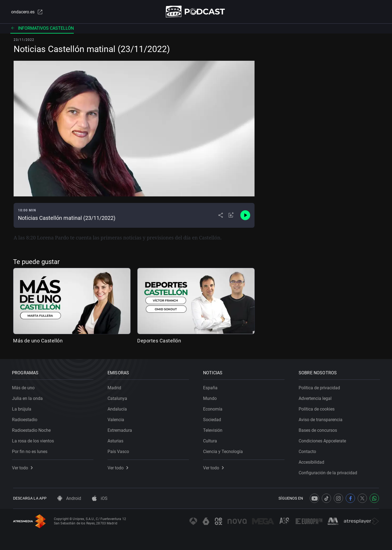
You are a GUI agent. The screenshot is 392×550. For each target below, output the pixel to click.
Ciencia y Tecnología (224, 450)
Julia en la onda (28, 397)
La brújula (23, 408)
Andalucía (118, 408)
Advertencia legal (316, 397)
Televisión (214, 429)
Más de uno (24, 387)
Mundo (211, 397)
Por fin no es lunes (31, 450)
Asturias (117, 440)
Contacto (308, 450)
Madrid (115, 387)
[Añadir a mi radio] (231, 216)
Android (69, 498)
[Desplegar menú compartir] (221, 216)
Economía (214, 408)
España (211, 387)
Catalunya (118, 397)
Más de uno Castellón (38, 341)
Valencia (117, 419)
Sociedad (213, 419)
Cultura (211, 440)
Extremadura (121, 429)
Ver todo (23, 467)
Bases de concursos (319, 429)
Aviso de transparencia (322, 419)
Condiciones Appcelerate (323, 440)
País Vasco (119, 450)
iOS (100, 498)
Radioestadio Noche (32, 429)
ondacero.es (26, 12)
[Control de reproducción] (245, 216)
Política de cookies (318, 408)
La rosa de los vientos (34, 440)
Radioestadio (26, 419)
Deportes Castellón (159, 341)
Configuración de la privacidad (329, 472)
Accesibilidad (313, 461)
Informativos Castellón (42, 28)
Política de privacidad (320, 387)
